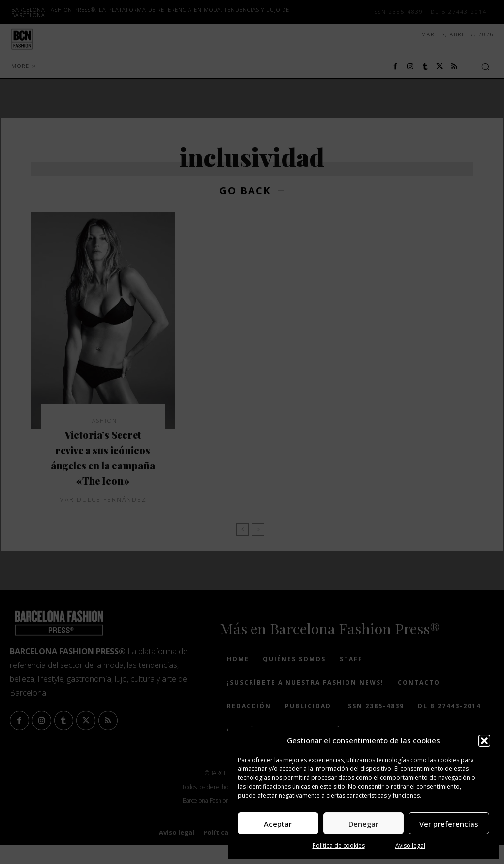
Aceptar (278, 824)
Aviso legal (410, 846)
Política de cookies (339, 846)
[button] (484, 741)
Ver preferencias (449, 824)
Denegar (363, 824)
